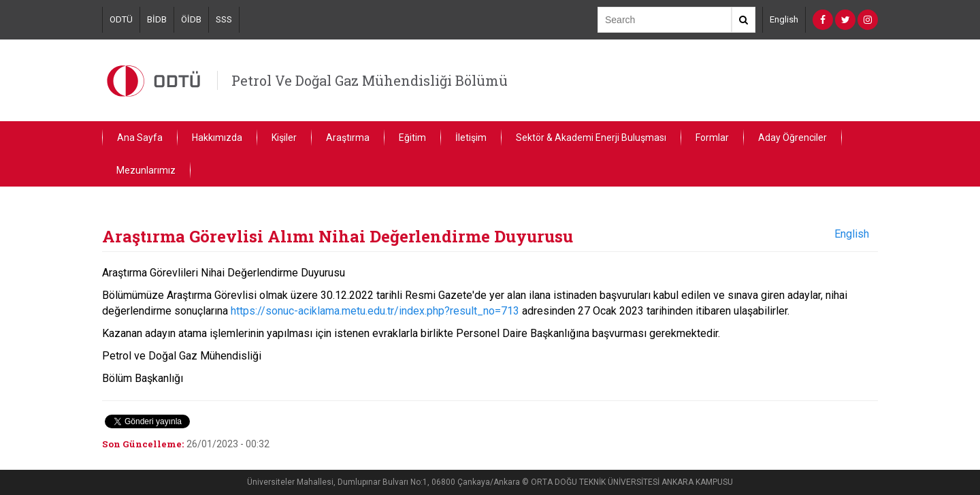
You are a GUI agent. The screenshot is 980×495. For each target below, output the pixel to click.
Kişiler (284, 138)
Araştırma (348, 138)
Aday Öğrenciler (793, 138)
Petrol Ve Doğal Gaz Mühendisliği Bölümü (370, 80)
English (784, 19)
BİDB (157, 19)
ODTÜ (121, 19)
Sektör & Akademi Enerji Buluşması (591, 138)
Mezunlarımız (146, 170)
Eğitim (412, 138)
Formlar (712, 138)
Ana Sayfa (140, 138)
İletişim (471, 138)
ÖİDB (191, 19)
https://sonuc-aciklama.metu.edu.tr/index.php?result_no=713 (375, 311)
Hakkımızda (217, 138)
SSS (224, 19)
